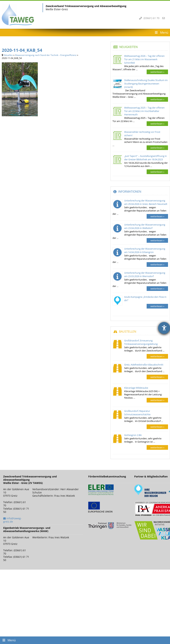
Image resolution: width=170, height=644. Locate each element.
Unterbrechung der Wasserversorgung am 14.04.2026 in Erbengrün (145, 250)
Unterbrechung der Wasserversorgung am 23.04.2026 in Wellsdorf (145, 226)
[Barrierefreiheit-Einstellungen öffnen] (164, 328)
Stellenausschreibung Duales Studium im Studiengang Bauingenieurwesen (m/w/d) (146, 84)
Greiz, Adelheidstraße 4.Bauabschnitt (144, 365)
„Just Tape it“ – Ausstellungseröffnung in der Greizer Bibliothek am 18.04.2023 (145, 158)
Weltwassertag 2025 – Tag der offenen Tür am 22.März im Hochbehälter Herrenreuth (144, 111)
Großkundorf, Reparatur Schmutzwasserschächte (137, 413)
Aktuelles (8, 55)
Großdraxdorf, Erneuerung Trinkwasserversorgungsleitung (141, 342)
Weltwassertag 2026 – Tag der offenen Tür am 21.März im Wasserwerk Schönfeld (144, 59)
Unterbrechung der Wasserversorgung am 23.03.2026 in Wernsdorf (145, 274)
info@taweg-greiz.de (12, 520)
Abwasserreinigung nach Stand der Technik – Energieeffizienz (46, 55)
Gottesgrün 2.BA (133, 435)
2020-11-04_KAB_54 (22, 50)
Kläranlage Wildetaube (136, 388)
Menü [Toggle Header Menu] (161, 32)
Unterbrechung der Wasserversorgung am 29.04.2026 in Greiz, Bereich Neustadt (146, 202)
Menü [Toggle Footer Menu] (9, 640)
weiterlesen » (157, 72)
